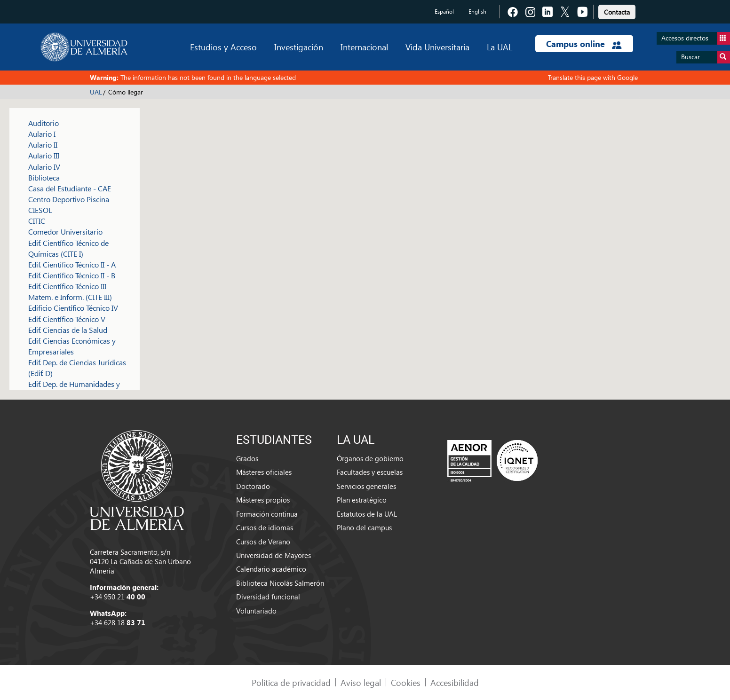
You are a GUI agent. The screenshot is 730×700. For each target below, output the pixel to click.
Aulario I (42, 134)
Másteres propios (263, 500)
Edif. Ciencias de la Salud (68, 330)
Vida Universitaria (437, 47)
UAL (96, 92)
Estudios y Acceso (223, 47)
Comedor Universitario (65, 232)
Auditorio (44, 123)
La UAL (500, 47)
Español (444, 12)
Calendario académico (271, 569)
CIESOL (40, 210)
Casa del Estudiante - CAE (70, 188)
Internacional (364, 47)
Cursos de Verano (263, 542)
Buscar (706, 57)
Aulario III (44, 155)
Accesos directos (696, 38)
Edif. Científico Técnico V (67, 319)
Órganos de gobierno (370, 458)
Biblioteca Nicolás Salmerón (280, 583)
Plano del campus (364, 527)
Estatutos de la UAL (367, 514)
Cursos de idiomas (265, 527)
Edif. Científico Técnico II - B (72, 275)
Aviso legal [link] (361, 682)
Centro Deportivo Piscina (69, 199)
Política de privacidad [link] (291, 682)
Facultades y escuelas (370, 472)
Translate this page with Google (593, 77)
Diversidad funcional (268, 597)
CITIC (37, 221)
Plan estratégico (362, 500)
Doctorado (253, 486)
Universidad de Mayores (274, 555)
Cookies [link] (406, 682)
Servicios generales (366, 486)
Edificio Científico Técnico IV (73, 308)
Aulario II (43, 145)
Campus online (584, 44)
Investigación (299, 47)
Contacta (617, 12)
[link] (617, 11)
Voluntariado (256, 611)
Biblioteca (44, 177)
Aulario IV (44, 167)
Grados (247, 458)
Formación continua (267, 514)
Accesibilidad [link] (455, 682)
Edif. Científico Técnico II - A (72, 264)
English (477, 12)
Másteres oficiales (264, 472)
